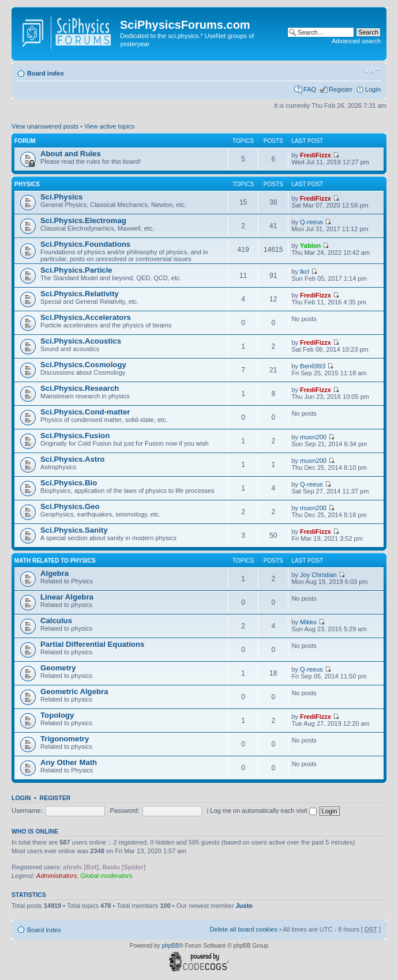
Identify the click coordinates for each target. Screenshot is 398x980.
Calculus (56, 621)
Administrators (57, 876)
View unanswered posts (45, 126)
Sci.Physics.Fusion (75, 436)
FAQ (310, 89)
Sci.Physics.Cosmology (83, 365)
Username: (27, 811)
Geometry (58, 668)
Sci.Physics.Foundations (85, 244)
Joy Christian (318, 575)
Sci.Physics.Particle (76, 270)
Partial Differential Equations (92, 644)
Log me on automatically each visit (263, 811)
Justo (244, 906)
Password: (124, 811)
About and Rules (71, 154)
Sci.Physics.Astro (72, 459)
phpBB (170, 946)
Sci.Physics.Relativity (80, 294)
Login (373, 89)
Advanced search (356, 41)
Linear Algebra (67, 597)
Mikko (308, 622)
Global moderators (106, 876)
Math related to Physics (55, 561)
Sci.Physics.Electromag (83, 220)
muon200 (313, 437)
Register (341, 89)
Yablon (310, 246)
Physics (27, 184)
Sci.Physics (61, 197)
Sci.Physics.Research (80, 388)
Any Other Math (69, 762)
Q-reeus (311, 222)
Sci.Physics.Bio (69, 483)
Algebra (55, 573)
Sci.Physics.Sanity (74, 530)
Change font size (372, 71)
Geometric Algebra (74, 691)
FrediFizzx (316, 155)
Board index (46, 73)
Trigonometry (65, 739)
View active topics (109, 126)
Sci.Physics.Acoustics (81, 341)
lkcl (305, 272)
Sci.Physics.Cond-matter (85, 412)
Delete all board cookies (243, 929)
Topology (57, 715)
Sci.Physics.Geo (70, 506)
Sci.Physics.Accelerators (86, 317)
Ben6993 (313, 366)
